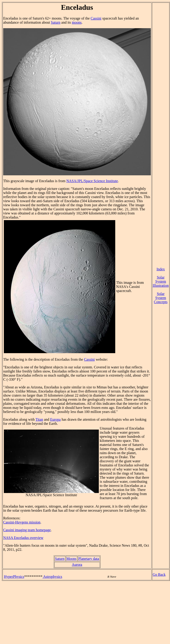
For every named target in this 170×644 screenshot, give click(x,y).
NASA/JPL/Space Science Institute (92, 181)
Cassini (96, 18)
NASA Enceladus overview (23, 538)
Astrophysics (52, 577)
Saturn (56, 22)
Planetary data (89, 559)
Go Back (159, 575)
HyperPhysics (14, 577)
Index (161, 269)
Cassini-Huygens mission (22, 522)
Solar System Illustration (161, 281)
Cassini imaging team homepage (27, 530)
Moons (71, 559)
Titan (39, 419)
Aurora (77, 565)
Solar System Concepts (161, 298)
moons (77, 22)
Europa (55, 419)
